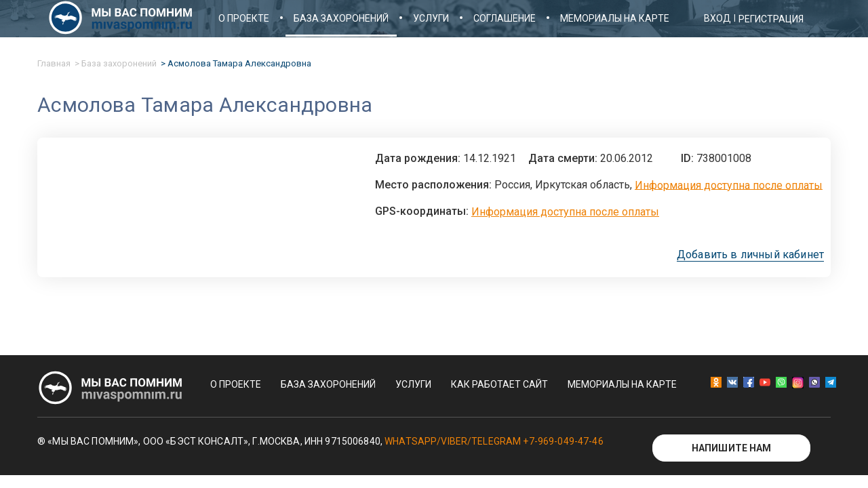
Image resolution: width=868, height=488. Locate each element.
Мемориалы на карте (615, 18)
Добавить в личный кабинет (750, 255)
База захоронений (341, 18)
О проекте (244, 18)
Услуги (431, 18)
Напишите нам (732, 448)
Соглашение (505, 18)
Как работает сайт (499, 384)
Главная (54, 63)
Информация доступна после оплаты (729, 185)
